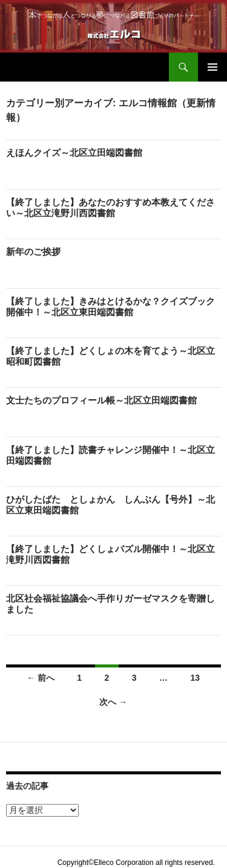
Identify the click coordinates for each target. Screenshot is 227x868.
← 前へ (41, 678)
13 (195, 678)
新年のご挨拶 (33, 252)
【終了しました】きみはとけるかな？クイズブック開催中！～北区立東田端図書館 (110, 307)
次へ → (113, 702)
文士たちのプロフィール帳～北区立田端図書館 (101, 400)
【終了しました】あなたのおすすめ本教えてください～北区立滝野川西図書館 (110, 207)
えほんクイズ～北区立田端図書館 (74, 153)
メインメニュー (212, 67)
